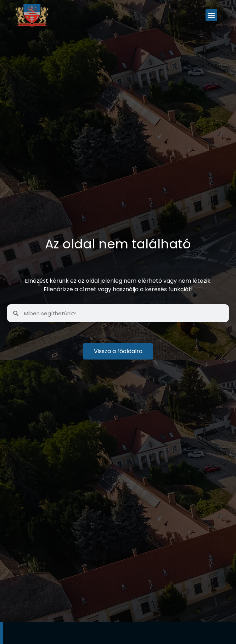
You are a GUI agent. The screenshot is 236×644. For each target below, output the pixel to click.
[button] (211, 15)
